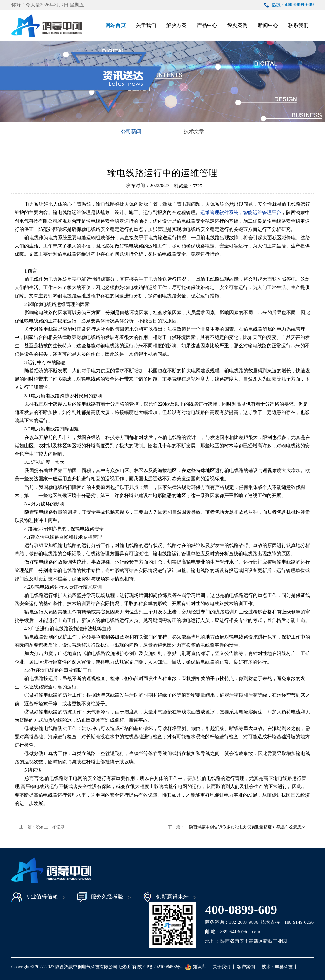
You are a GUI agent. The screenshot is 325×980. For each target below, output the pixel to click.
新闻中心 (268, 25)
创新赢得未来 (165, 897)
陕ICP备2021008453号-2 (160, 967)
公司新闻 (131, 131)
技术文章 (194, 131)
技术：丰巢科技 (277, 967)
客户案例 (246, 967)
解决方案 (176, 25)
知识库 (199, 967)
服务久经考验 (100, 897)
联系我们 (298, 25)
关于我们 (146, 25)
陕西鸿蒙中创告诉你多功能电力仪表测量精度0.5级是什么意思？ (247, 827)
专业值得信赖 (35, 897)
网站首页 (116, 25)
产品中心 (207, 25)
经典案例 (237, 25)
